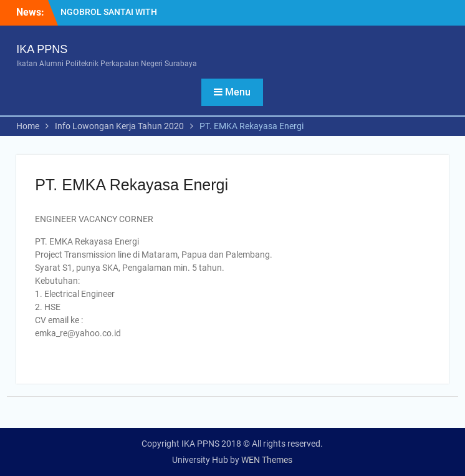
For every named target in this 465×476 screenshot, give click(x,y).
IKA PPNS (42, 49)
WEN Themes (267, 460)
